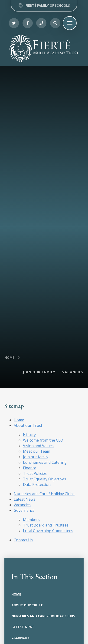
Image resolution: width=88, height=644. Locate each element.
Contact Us (23, 540)
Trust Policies (35, 473)
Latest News (24, 499)
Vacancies (73, 372)
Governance (24, 510)
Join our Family (39, 372)
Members (31, 520)
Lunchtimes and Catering (45, 462)
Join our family (36, 457)
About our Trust (28, 425)
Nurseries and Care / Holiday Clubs (44, 494)
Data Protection (37, 485)
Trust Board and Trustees (46, 525)
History (29, 435)
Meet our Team (37, 451)
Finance (30, 468)
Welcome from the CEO (43, 440)
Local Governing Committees (48, 531)
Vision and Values (38, 446)
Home (10, 357)
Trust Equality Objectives (45, 479)
